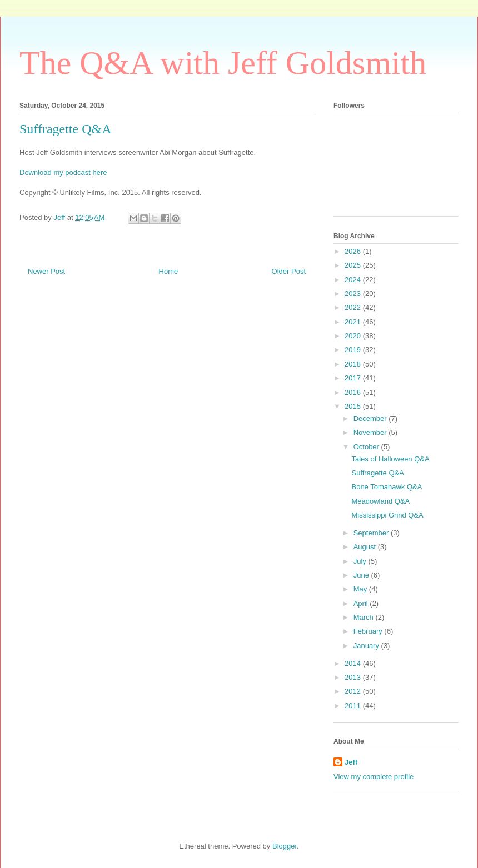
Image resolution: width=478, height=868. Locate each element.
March (365, 617)
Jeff (351, 762)
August (366, 547)
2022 (354, 307)
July (361, 561)
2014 (354, 663)
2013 (354, 677)
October (367, 447)
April (362, 603)
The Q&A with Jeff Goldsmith (223, 63)
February (369, 631)
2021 (354, 322)
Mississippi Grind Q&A (387, 515)
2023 (354, 293)
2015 (354, 406)
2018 (354, 364)
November (371, 432)
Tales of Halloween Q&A (390, 459)
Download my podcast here (63, 172)
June (362, 575)
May (361, 589)
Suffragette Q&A (377, 473)
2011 (354, 706)
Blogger (285, 846)
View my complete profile (374, 777)
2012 (354, 691)
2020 (354, 336)
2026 (354, 251)
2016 (354, 392)
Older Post (289, 271)
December (371, 418)
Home (169, 271)
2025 (354, 265)
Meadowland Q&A (380, 501)
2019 (354, 350)
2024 (354, 280)
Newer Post (46, 271)
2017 (354, 378)
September (372, 533)
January (367, 646)
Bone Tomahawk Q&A (387, 487)
